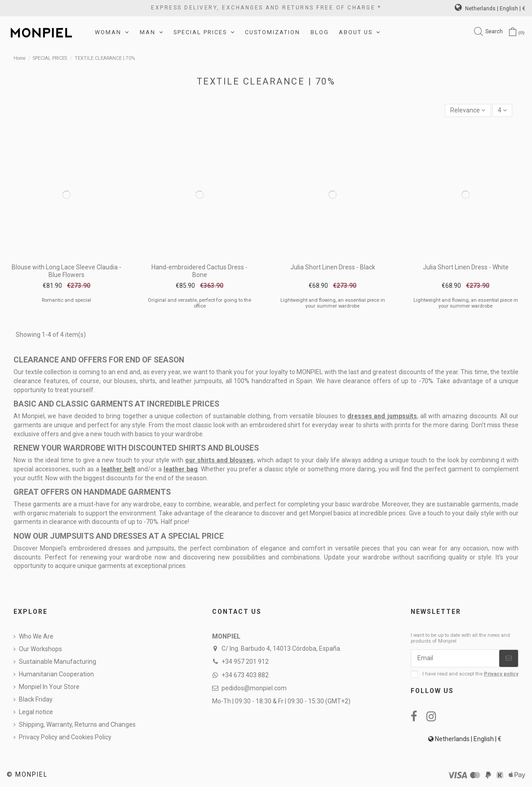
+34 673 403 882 (245, 675)
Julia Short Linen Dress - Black (333, 267)
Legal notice (36, 712)
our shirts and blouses (219, 460)
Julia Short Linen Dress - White (466, 267)
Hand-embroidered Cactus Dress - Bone (199, 271)
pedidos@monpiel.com (254, 688)
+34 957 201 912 (245, 662)
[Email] (455, 658)
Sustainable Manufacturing (58, 662)
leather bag (181, 469)
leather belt (118, 469)
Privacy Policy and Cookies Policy (65, 737)
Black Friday (36, 699)
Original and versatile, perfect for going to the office (199, 303)
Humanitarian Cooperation (56, 674)
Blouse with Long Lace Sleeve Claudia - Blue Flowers (66, 271)
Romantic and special (66, 300)
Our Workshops (40, 649)
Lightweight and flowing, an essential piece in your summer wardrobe (333, 303)
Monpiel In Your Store (49, 687)
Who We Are (36, 636)
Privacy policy (501, 674)
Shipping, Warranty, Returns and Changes (77, 724)
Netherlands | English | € (490, 9)
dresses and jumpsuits (382, 416)
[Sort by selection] (468, 110)
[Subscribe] (509, 658)
